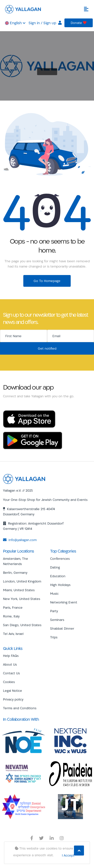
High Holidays (60, 585)
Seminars (57, 620)
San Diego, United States (22, 625)
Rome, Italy (11, 616)
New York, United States (22, 599)
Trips (54, 637)
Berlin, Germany (15, 573)
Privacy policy (13, 699)
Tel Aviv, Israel (13, 634)
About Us (10, 664)
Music (54, 593)
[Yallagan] (24, 478)
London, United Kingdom (22, 581)
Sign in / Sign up (45, 23)
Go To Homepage (47, 281)
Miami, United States (19, 590)
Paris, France (13, 607)
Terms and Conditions (20, 708)
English (15, 23)
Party (54, 611)
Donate (79, 23)
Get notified (47, 348)
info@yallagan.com (20, 540)
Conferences (60, 559)
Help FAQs (11, 656)
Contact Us (11, 673)
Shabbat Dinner (62, 628)
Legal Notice (13, 691)
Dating (55, 567)
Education (58, 576)
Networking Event (64, 602)
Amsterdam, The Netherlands (16, 561)
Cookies (9, 682)
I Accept (68, 855)
